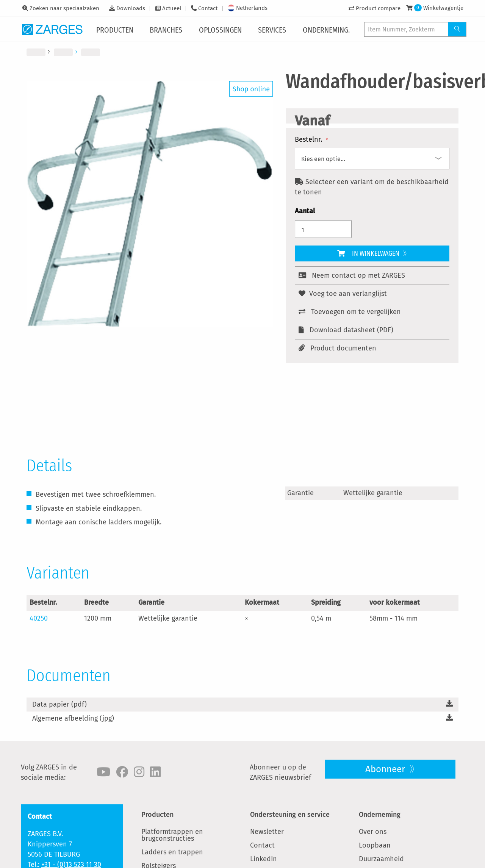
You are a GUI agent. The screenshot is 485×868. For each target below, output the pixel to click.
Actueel (172, 8)
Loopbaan (375, 845)
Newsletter (267, 832)
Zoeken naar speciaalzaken (64, 8)
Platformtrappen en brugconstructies (172, 835)
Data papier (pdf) (59, 704)
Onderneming (380, 815)
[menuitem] (116, 29)
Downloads (131, 8)
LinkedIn (264, 859)
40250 (39, 618)
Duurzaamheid (381, 859)
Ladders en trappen (172, 852)
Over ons (373, 832)
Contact (208, 8)
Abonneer (386, 769)
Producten (157, 815)
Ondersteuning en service (290, 815)
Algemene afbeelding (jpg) (73, 718)
